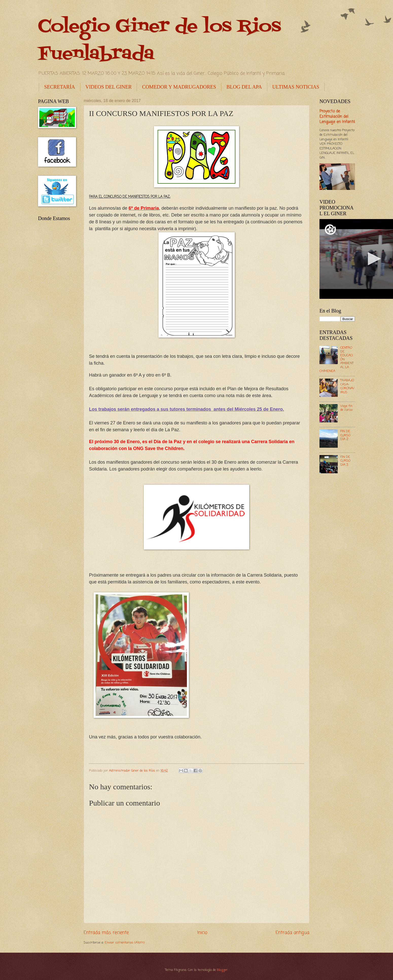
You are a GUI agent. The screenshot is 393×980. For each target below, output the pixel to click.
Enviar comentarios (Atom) (125, 943)
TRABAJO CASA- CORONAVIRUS (347, 386)
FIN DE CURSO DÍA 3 (345, 461)
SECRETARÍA (60, 87)
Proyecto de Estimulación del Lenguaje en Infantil (337, 117)
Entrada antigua (292, 933)
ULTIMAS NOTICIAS (296, 87)
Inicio (202, 933)
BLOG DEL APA (244, 87)
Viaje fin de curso (346, 408)
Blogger (222, 970)
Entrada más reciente (106, 933)
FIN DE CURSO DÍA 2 (345, 435)
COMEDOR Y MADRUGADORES (179, 87)
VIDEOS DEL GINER (109, 87)
